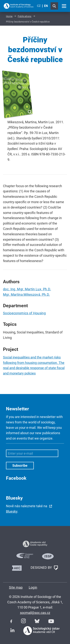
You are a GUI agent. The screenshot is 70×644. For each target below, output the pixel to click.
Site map (16, 587)
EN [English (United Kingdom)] (46, 6)
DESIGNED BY (44, 568)
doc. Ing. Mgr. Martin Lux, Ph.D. (27, 289)
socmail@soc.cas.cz (35, 613)
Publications (25, 16)
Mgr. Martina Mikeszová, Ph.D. (26, 294)
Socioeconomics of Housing (24, 313)
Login (33, 587)
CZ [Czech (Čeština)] (39, 6)
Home (9, 16)
